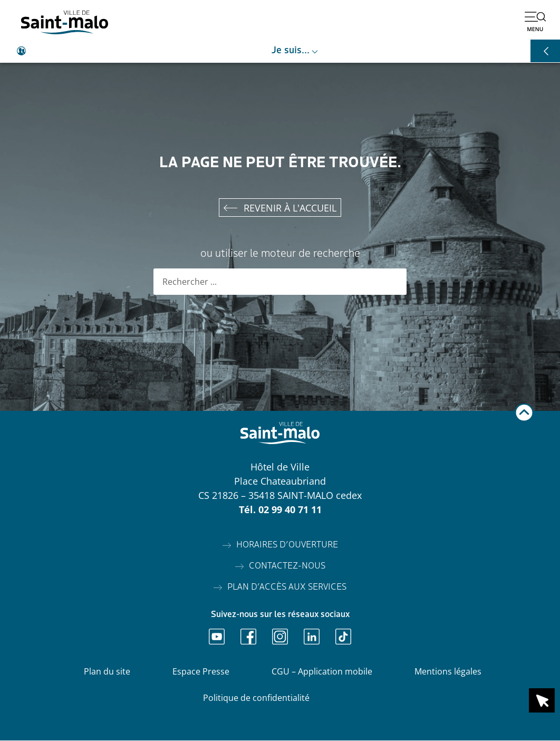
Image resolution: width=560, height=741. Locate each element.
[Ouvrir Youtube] (217, 637)
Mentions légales (448, 672)
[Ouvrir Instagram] (280, 637)
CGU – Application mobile (322, 672)
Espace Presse (201, 672)
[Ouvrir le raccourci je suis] (280, 51)
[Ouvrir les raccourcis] (545, 51)
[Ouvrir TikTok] (343, 637)
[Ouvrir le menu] (535, 21)
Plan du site (107, 672)
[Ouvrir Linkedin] (312, 637)
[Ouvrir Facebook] (248, 637)
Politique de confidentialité (256, 698)
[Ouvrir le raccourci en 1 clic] (542, 700)
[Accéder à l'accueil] (65, 22)
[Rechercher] (393, 282)
